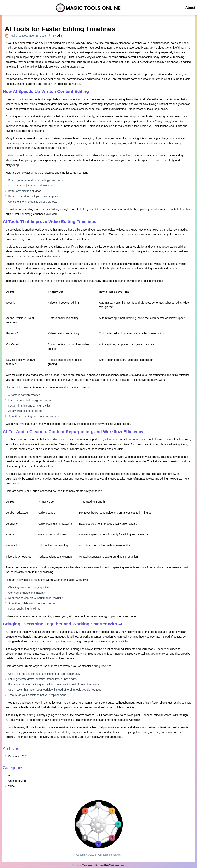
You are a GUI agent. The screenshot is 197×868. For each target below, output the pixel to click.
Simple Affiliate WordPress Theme (111, 865)
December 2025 (18, 756)
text (11, 775)
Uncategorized (17, 781)
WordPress (87, 865)
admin (61, 36)
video (12, 786)
